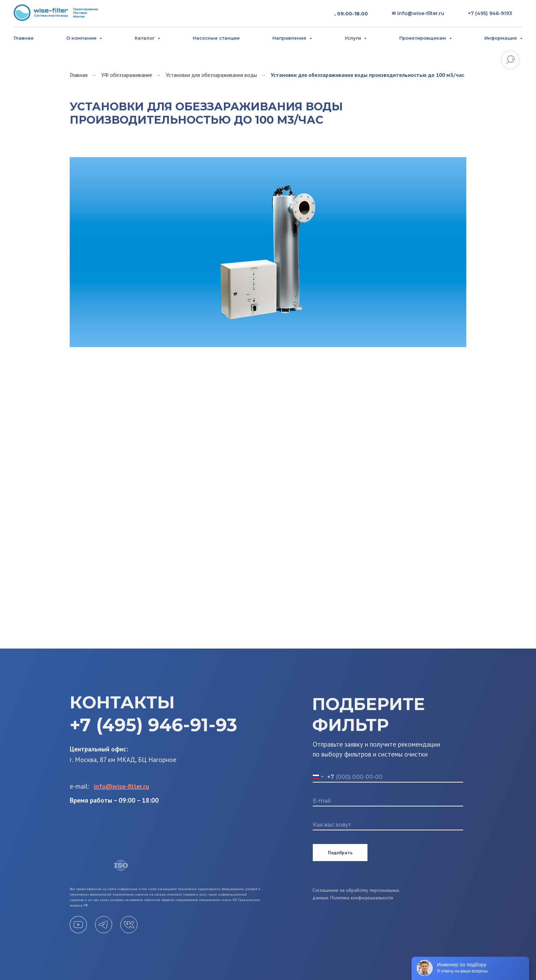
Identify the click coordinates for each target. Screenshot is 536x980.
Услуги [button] (353, 38)
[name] (388, 825)
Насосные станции (216, 38)
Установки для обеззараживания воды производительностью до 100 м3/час (367, 75)
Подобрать (340, 853)
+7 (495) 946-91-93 (153, 725)
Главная (24, 38)
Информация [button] (501, 38)
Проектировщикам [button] (423, 38)
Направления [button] (290, 38)
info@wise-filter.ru (121, 786)
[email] (388, 801)
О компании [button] (82, 38)
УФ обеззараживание (127, 75)
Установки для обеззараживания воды (211, 75)
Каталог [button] (145, 38)
